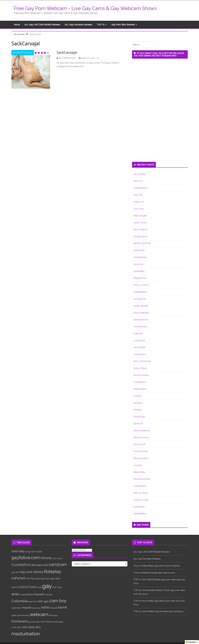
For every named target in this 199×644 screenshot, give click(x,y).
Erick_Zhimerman (142, 361)
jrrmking (138, 396)
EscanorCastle (141, 451)
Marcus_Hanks (141, 493)
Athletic (46, 558)
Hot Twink (46, 622)
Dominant (20, 621)
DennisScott (140, 444)
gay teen (55, 578)
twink (62, 607)
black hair (45, 579)
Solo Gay (18, 551)
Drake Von (139, 202)
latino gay (53, 615)
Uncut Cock (27, 587)
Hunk (39, 587)
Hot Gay (57, 587)
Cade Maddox (141, 188)
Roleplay (53, 571)
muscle (27, 608)
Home (17, 25)
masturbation (26, 634)
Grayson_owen (141, 500)
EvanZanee (139, 507)
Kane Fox (138, 181)
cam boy (58, 601)
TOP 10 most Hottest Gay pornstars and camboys (158, 611)
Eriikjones (138, 334)
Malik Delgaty (140, 216)
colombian (16, 608)
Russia (22, 594)
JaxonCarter (140, 347)
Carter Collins (140, 223)
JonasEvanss (140, 354)
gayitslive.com (26, 558)
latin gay (43, 601)
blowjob (54, 608)
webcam (39, 614)
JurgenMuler (140, 486)
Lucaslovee (139, 340)
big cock (26, 572)
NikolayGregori (141, 458)
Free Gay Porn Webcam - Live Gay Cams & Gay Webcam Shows (85, 8)
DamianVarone (141, 320)
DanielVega (139, 417)
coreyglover (140, 299)
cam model (37, 551)
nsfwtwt (18, 578)
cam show (58, 558)
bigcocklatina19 (141, 313)
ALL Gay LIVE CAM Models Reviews (42, 25)
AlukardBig (139, 271)
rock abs (16, 627)
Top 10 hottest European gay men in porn (154, 573)
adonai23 (138, 403)
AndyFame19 (140, 257)
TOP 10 (102, 25)
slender (49, 594)
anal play (36, 608)
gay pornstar (34, 622)
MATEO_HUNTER (142, 243)
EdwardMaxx (140, 514)
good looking (23, 615)
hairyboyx (139, 264)
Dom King (139, 209)
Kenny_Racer (140, 368)
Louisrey (138, 465)
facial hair (32, 601)
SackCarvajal (67, 52)
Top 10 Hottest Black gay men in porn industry (157, 566)
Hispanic (39, 594)
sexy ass (34, 627)
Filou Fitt (138, 195)
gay (47, 586)
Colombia (19, 601)
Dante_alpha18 (141, 306)
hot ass (31, 565)
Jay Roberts (140, 174)
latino (15, 587)
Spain (14, 615)
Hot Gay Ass (33, 578)
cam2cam (58, 564)
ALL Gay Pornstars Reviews (79, 25)
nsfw (45, 607)
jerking (29, 594)
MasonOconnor (141, 437)
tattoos (38, 572)
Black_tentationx (142, 431)
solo (25, 627)
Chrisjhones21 (141, 237)
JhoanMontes (140, 327)
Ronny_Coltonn (141, 285)
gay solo (43, 565)
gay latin (15, 572)
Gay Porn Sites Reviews (124, 25)
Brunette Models (23, 53)
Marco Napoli (140, 230)
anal (15, 594)
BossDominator (141, 375)
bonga (28, 551)
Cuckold (18, 565)
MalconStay (139, 472)
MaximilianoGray (142, 479)
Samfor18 (138, 424)
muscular (58, 622)
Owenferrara (140, 382)
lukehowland (140, 389)
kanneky (138, 410)
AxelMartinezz (141, 292)
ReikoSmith (139, 250)
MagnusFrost (140, 278)
